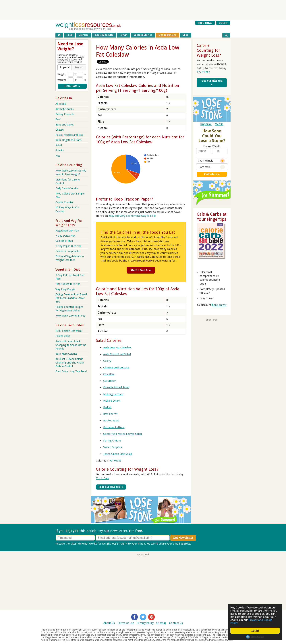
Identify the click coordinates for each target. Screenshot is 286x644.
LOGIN (223, 23)
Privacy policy (200, 544)
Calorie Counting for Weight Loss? (127, 469)
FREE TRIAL (205, 23)
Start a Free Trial (141, 270)
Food (69, 35)
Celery (107, 361)
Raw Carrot (110, 414)
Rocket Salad (111, 421)
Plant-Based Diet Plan (68, 284)
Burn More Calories (66, 354)
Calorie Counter (64, 202)
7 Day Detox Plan (65, 236)
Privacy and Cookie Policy (252, 621)
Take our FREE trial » (111, 487)
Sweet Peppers (113, 447)
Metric (219, 124)
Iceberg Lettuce (113, 394)
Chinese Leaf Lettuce (116, 368)
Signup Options (167, 35)
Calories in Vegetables (68, 251)
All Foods (116, 461)
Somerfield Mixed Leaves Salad (122, 434)
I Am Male (212, 167)
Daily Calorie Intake (67, 188)
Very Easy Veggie (65, 289)
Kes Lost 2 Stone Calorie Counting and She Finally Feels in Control (70, 363)
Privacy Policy (145, 623)
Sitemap (161, 623)
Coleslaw (109, 374)
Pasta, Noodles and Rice (69, 135)
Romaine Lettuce (114, 427)
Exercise (84, 35)
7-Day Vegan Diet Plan (68, 246)
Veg (58, 156)
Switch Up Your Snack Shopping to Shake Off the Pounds (71, 345)
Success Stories (143, 35)
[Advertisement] (143, 10)
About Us (109, 623)
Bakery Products (65, 114)
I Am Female (212, 161)
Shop (186, 35)
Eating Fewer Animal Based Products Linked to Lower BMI (71, 298)
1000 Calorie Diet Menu (69, 331)
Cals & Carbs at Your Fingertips (212, 217)
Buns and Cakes (65, 125)
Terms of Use (126, 623)
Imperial (206, 124)
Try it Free (103, 478)
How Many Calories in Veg (70, 316)
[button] (65, 67)
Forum (124, 35)
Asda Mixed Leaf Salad (117, 354)
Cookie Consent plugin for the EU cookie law (255, 637)
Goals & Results (104, 35)
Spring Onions (112, 441)
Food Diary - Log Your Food (71, 371)
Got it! (255, 631)
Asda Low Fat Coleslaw (117, 347)
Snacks (59, 150)
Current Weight (212, 146)
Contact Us (176, 623)
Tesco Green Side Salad (118, 454)
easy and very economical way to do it (132, 216)
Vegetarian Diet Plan (67, 231)
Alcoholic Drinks (64, 109)
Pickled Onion (112, 401)
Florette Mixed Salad (116, 387)
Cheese (59, 130)
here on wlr (219, 305)
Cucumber (110, 381)
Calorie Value (63, 336)
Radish (107, 407)
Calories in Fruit (64, 241)
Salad (59, 145)
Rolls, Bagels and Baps (68, 140)
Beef (58, 119)
